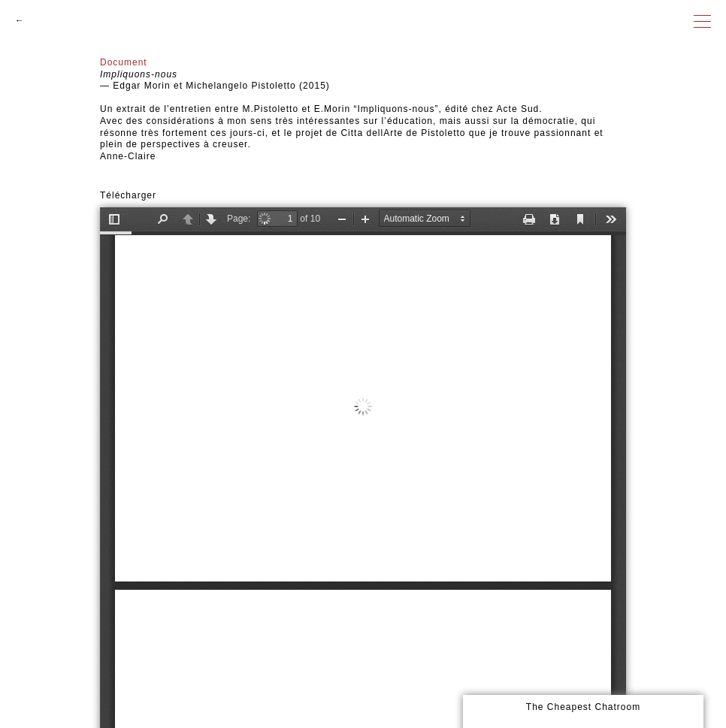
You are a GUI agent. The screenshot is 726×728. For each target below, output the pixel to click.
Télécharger (128, 195)
